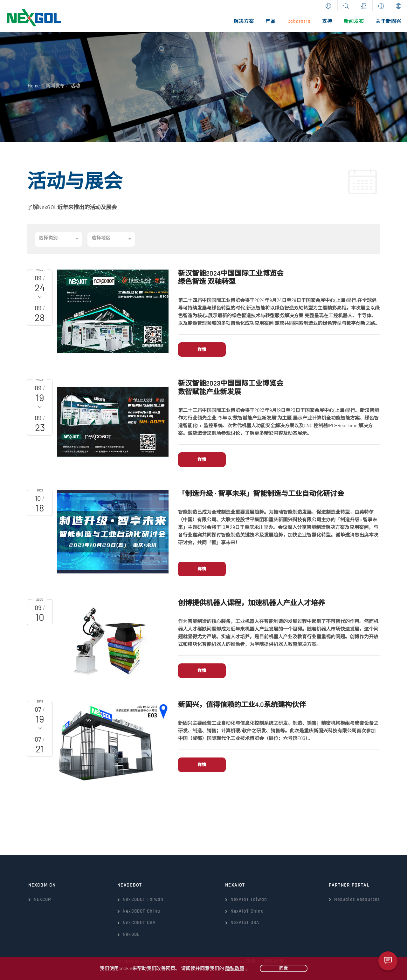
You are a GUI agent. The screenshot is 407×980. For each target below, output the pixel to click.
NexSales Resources (357, 899)
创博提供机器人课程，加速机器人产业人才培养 (252, 603)
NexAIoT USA (245, 923)
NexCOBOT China (141, 911)
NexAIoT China (247, 911)
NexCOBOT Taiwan (143, 899)
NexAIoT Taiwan (249, 899)
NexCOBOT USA (139, 923)
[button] (59, 239)
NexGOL (131, 934)
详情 (202, 349)
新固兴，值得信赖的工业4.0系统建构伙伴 (242, 705)
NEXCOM (43, 899)
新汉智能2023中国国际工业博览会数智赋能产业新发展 (231, 388)
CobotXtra (299, 21)
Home (34, 86)
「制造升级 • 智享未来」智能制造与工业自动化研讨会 (261, 494)
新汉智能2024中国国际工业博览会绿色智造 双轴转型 (231, 278)
